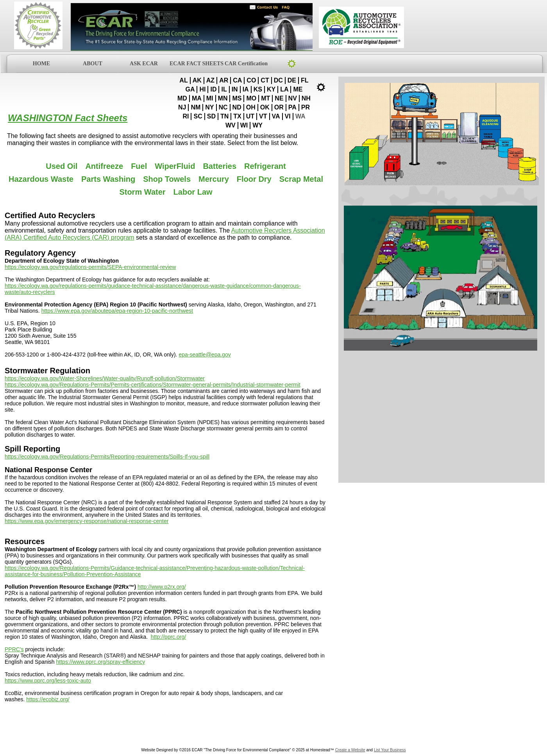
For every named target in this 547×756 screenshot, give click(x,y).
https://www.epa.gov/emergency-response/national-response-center (87, 521)
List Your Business (390, 750)
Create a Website (350, 750)
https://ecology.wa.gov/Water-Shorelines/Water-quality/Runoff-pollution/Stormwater (105, 378)
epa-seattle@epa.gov (205, 355)
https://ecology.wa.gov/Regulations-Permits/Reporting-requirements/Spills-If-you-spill (107, 457)
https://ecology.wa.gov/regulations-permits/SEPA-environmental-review (90, 267)
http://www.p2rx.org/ (162, 587)
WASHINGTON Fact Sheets (68, 118)
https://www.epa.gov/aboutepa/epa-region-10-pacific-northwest (117, 311)
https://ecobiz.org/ (48, 699)
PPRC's (14, 649)
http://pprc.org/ (168, 637)
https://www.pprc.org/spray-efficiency (101, 662)
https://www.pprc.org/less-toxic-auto (48, 681)
